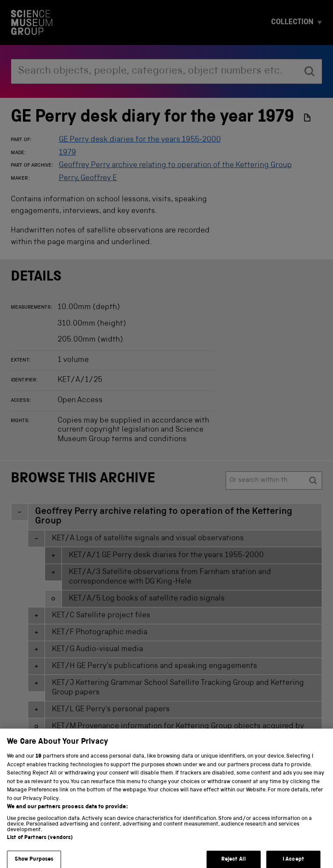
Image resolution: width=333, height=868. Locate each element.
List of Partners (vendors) (40, 844)
